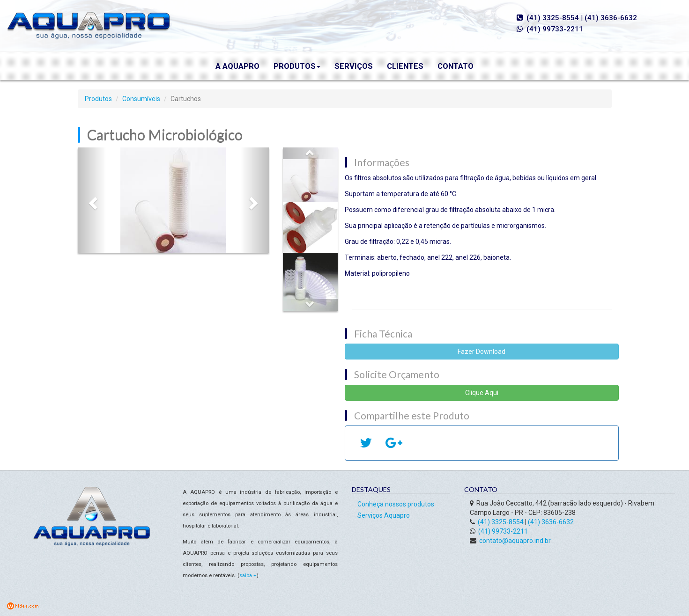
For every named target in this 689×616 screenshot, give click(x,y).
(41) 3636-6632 (611, 18)
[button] (92, 200)
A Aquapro (237, 66)
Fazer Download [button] (482, 352)
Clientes (405, 66)
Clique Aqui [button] (482, 393)
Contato (456, 66)
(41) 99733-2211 (555, 29)
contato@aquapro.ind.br (515, 541)
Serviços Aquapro (384, 515)
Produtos (297, 66)
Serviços (354, 66)
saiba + (248, 576)
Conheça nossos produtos (396, 504)
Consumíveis (141, 99)
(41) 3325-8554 (553, 18)
